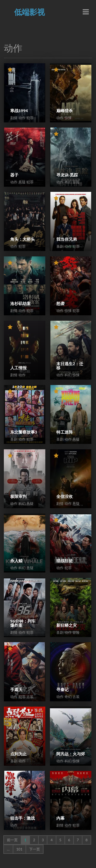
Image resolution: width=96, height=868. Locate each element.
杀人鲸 (16, 561)
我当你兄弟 (67, 239)
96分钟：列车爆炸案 (23, 623)
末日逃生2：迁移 (70, 366)
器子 (14, 175)
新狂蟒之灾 (67, 625)
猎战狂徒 (65, 561)
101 (19, 849)
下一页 (35, 849)
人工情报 (18, 368)
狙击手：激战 (23, 818)
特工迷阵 (65, 432)
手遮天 (16, 689)
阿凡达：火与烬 (71, 754)
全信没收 (65, 496)
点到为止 (18, 754)
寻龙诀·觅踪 (67, 175)
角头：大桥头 (23, 239)
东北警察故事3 (24, 432)
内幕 (60, 818)
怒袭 (60, 303)
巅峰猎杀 (65, 110)
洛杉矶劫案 (20, 303)
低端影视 (29, 12)
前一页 (12, 840)
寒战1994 (19, 110)
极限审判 (18, 496)
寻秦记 (62, 689)
